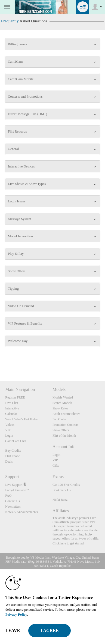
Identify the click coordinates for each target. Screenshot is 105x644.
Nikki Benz (60, 500)
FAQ (8, 496)
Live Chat (12, 403)
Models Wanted (63, 397)
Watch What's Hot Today (21, 419)
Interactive (12, 408)
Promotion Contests (65, 425)
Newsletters (13, 507)
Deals (9, 462)
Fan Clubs (59, 419)
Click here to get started (68, 543)
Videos (10, 425)
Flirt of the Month (64, 436)
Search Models (62, 403)
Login (9, 436)
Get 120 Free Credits (66, 485)
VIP (8, 430)
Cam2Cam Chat (16, 441)
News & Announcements (21, 512)
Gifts (56, 466)
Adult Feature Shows (66, 414)
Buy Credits (13, 451)
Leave (13, 630)
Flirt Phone (13, 456)
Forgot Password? (17, 490)
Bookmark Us (62, 490)
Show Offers (61, 430)
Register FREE (15, 397)
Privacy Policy (16, 614)
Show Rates (60, 408)
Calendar (11, 414)
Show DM (0, 360)
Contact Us (13, 501)
